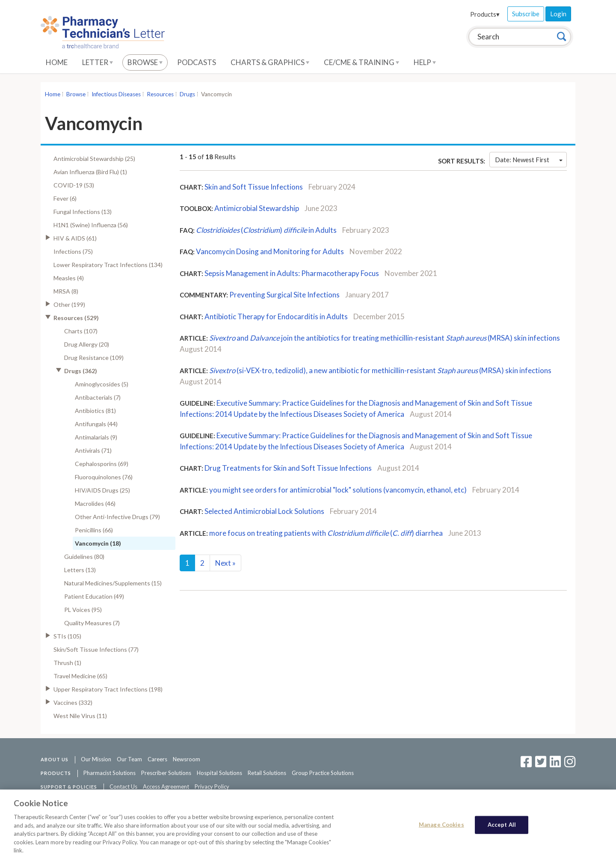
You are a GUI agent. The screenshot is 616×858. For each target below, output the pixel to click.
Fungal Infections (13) (83, 212)
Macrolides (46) (95, 503)
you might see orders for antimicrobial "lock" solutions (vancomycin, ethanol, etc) (338, 490)
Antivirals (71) (93, 450)
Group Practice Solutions (323, 773)
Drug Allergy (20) (87, 344)
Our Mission (96, 759)
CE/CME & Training (361, 62)
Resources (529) (76, 318)
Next (225, 563)
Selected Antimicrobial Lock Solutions (264, 511)
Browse (145, 62)
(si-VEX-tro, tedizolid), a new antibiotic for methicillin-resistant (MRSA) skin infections (380, 370)
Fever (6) (65, 198)
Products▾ (485, 14)
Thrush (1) (67, 663)
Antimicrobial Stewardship (257, 208)
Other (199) (69, 304)
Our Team (129, 759)
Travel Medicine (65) (80, 676)
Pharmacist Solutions (110, 773)
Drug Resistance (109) (94, 358)
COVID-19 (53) (74, 185)
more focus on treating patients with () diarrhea (326, 533)
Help (425, 62)
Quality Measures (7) (92, 623)
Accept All (502, 830)
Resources (160, 94)
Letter (98, 62)
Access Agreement (166, 787)
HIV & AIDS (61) (75, 238)
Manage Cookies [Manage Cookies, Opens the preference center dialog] (441, 830)
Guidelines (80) (84, 557)
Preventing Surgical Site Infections (284, 295)
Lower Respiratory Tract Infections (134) (108, 265)
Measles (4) (69, 278)
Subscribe (526, 14)
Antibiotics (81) (95, 411)
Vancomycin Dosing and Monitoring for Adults (270, 251)
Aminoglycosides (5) (102, 384)
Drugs (187, 94)
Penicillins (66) (94, 530)
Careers (157, 759)
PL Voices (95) (83, 610)
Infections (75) (73, 251)
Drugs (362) (81, 371)
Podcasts (197, 62)
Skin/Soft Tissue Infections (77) (96, 649)
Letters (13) (80, 570)
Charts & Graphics (270, 62)
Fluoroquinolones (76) (104, 477)
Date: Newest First (529, 160)
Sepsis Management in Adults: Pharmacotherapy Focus (292, 273)
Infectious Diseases (116, 94)
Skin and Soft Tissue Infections (254, 187)
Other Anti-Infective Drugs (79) (117, 517)
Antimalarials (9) (96, 437)
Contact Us (123, 787)
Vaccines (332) (73, 702)
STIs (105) (67, 636)
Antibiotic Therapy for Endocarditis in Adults (276, 316)
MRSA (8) (66, 291)
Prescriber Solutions (166, 773)
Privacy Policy (212, 787)
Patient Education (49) (94, 596)
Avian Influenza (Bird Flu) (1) (90, 172)
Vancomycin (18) (98, 543)
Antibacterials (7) (98, 397)
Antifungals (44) (96, 424)
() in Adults (266, 230)
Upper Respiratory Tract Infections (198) (108, 689)
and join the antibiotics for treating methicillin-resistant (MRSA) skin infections (385, 338)
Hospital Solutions (219, 773)
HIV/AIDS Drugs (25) (102, 490)
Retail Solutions (267, 773)
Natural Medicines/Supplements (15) (113, 583)
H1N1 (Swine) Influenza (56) (91, 225)
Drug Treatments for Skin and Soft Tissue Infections (288, 468)
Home (57, 62)
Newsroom (187, 759)
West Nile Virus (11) (80, 716)
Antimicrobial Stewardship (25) (94, 159)
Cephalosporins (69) (102, 464)
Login (558, 14)
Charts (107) (81, 331)
